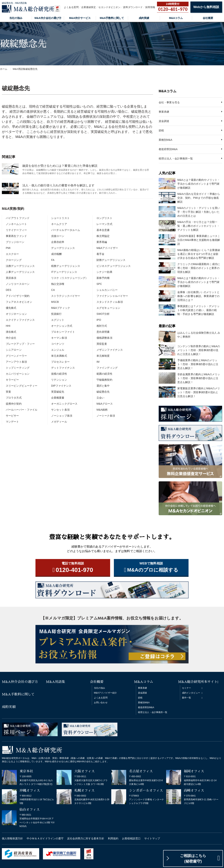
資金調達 (164, 121)
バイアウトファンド (18, 218)
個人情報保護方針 (12, 838)
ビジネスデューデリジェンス (114, 266)
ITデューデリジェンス (64, 272)
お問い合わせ (101, 703)
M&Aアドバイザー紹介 (105, 693)
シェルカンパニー (107, 290)
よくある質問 (71, 7)
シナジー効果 (104, 272)
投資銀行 (56, 314)
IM (98, 362)
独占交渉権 (58, 284)
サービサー (12, 416)
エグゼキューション (108, 308)
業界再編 (102, 242)
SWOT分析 (103, 314)
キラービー (12, 380)
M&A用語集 (56, 682)
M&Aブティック (61, 308)
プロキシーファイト (63, 332)
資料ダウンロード (133, 7)
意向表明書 (103, 332)
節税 (161, 130)
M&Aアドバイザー (107, 248)
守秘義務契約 (104, 380)
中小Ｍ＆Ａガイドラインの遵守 (45, 838)
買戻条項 (11, 278)
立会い (100, 398)
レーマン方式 (104, 224)
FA (53, 260)
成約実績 (144, 18)
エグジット (58, 320)
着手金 (100, 254)
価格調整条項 (104, 338)
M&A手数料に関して (112, 18)
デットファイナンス (63, 368)
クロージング (14, 260)
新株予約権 (103, 278)
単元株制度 (103, 356)
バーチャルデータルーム (66, 230)
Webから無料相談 (206, 7)
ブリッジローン (15, 242)
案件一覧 (186, 698)
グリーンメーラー (16, 356)
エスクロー (12, 254)
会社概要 (208, 18)
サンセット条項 (60, 410)
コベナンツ (58, 344)
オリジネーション (16, 314)
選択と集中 (103, 386)
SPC (99, 284)
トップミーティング (18, 368)
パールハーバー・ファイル (22, 410)
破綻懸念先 (103, 392)
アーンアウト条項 (16, 362)
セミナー (186, 688)
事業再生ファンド (16, 236)
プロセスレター (60, 362)
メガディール (59, 422)
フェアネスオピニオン (19, 302)
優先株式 (11, 308)
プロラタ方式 (14, 398)
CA (53, 290)
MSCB (55, 302)
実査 (8, 392)
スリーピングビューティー (22, 386)
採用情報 (150, 7)
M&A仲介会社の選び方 (48, 18)
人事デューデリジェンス (20, 272)
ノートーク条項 (106, 416)
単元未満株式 (59, 356)
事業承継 (164, 112)
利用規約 (113, 838)
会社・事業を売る (169, 102)
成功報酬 (56, 254)
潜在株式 (11, 332)
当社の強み (16, 18)
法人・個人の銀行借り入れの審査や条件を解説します (58, 185)
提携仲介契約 (14, 404)
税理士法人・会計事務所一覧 (176, 159)
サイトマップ (152, 838)
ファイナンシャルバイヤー (112, 296)
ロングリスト (104, 218)
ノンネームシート (16, 224)
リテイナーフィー (16, 230)
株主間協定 (103, 236)
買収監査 (102, 344)
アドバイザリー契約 (18, 296)
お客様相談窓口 (131, 838)
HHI (8, 326)
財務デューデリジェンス (111, 260)
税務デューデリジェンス (66, 266)
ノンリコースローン (18, 284)
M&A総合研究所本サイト (198, 682)
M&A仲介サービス (80, 18)
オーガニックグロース (64, 404)
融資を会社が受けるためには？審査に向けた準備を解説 (60, 166)
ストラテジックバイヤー (66, 296)
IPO (99, 320)
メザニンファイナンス (110, 350)
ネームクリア (59, 224)
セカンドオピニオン (109, 7)
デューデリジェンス (63, 248)
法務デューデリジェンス (20, 266)
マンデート (12, 422)
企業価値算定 (89, 7)
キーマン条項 (59, 338)
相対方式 (102, 326)
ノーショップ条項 (62, 416)
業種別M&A (165, 140)
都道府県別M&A (168, 149)
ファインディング (107, 368)
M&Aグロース (105, 404)
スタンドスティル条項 (110, 302)
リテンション (59, 380)
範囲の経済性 (104, 374)
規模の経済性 (59, 374)
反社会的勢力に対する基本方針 (86, 838)
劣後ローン (58, 236)
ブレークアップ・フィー (20, 344)
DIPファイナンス (61, 386)
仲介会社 (11, 338)
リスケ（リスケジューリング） (70, 278)
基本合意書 (103, 230)
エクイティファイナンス (20, 320)
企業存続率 (58, 242)
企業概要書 (58, 398)
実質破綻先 (58, 392)
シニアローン (14, 350)
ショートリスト (60, 218)
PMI (8, 248)
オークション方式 (62, 326)
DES (8, 290)
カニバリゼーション (18, 374)
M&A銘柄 (102, 410)
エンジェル (58, 350)
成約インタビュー (191, 693)
